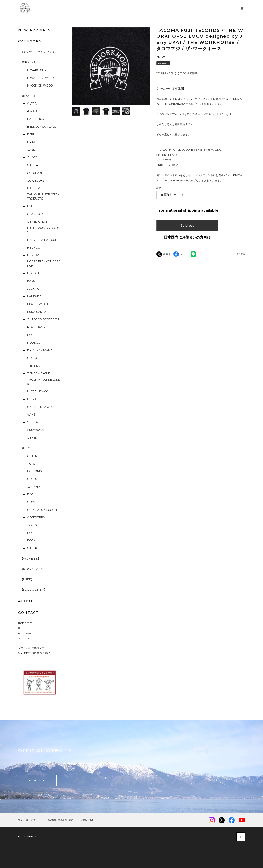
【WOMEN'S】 (31, 559)
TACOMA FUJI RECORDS (44, 382)
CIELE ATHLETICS (40, 165)
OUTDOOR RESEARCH (43, 320)
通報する (241, 254)
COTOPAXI (35, 173)
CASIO (32, 150)
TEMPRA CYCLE (39, 374)
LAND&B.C (34, 296)
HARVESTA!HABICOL (42, 240)
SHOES (32, 479)
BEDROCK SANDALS (42, 127)
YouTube (24, 638)
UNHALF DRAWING (41, 407)
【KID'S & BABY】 (33, 569)
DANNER (34, 188)
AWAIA (32, 111)
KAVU (31, 281)
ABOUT (26, 601)
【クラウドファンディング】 (39, 52)
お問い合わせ (88, 820)
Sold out (187, 226)
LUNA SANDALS (39, 312)
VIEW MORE (37, 780)
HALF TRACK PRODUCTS (44, 230)
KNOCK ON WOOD (40, 86)
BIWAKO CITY (37, 70)
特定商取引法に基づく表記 (34, 653)
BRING (32, 142)
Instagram (25, 623)
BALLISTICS (35, 119)
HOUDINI (33, 273)
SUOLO (32, 358)
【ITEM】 (27, 448)
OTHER (32, 438)
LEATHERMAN (37, 304)
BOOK (31, 540)
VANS (31, 415)
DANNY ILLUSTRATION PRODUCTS (43, 197)
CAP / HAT (35, 487)
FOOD (31, 533)
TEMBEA (33, 366)
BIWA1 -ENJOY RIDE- (42, 78)
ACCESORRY (36, 518)
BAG (30, 494)
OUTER (32, 456)
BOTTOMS (34, 471)
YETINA (33, 422)
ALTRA (32, 104)
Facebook (25, 633)
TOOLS (32, 525)
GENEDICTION (37, 222)
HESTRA (33, 255)
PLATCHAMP (36, 327)
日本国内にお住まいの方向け (187, 237)
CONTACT (28, 613)
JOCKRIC (33, 289)
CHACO (32, 158)
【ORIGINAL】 (30, 62)
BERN (31, 134)
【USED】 (27, 579)
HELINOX (34, 248)
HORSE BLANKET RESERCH (44, 264)
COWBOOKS (36, 181)
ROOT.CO (34, 343)
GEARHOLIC (36, 214)
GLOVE (32, 502)
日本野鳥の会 (36, 430)
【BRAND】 (28, 96)
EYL (30, 206)
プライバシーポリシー (31, 648)
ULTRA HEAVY (37, 391)
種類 (159, 188)
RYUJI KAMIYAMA (40, 350)
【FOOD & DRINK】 (34, 590)
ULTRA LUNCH (37, 399)
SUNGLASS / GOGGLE (43, 510)
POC (30, 335)
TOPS (31, 464)
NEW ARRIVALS (34, 30)
